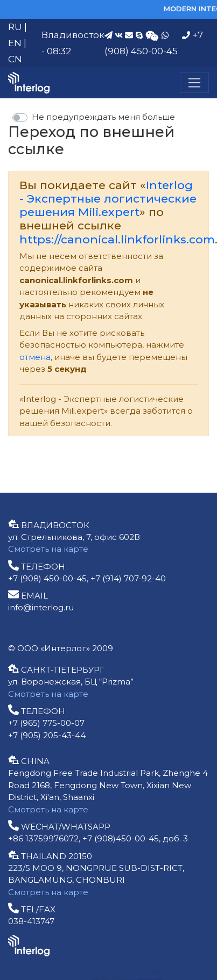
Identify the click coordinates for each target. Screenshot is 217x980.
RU (15, 27)
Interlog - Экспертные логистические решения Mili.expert (108, 199)
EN (15, 43)
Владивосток (73, 35)
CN (15, 59)
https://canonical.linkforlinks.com (117, 239)
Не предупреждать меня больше (103, 117)
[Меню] (194, 83)
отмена (35, 357)
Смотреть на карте (48, 549)
